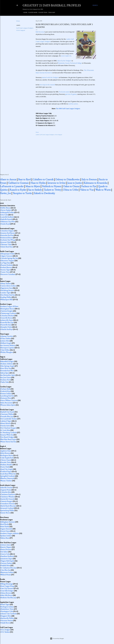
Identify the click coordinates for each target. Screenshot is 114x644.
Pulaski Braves (5, 623)
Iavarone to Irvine (56, 183)
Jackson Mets (5, 341)
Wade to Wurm (103, 190)
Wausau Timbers (6, 481)
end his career (73, 104)
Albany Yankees (6, 283)
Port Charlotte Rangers (8, 428)
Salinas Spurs (5, 373)
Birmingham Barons (7, 309)
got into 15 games (71, 94)
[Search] (95, 5)
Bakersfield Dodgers (7, 361)
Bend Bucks (4, 524)
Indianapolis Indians (7, 212)
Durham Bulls (5, 389)
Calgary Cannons (6, 256)
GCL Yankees (5, 632)
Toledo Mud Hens (7, 247)
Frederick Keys (5, 391)
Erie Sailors (4, 552)
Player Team (42, 12)
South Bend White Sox (8, 474)
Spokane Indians (6, 536)
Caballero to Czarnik (43, 179)
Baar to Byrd (24, 179)
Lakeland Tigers (6, 421)
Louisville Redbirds (7, 217)
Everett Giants (5, 531)
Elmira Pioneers (6, 549)
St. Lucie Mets (5, 430)
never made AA (66, 56)
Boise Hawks (5, 526)
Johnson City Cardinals (8, 614)
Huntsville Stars (6, 325)
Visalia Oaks (4, 382)
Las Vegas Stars (5, 263)
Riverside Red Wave (7, 371)
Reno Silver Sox (6, 368)
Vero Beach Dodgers (7, 437)
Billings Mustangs (6, 584)
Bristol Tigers (5, 604)
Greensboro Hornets (8, 504)
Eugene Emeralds (6, 529)
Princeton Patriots (7, 620)
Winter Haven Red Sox (8, 442)
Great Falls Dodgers (7, 591)
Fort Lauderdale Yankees (9, 419)
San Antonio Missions (8, 345)
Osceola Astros (5, 426)
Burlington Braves (7, 455)
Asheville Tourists (6, 487)
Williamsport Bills (6, 299)
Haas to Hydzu (38, 183)
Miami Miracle (6, 423)
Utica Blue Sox (5, 570)
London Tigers (6, 293)
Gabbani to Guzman (18, 183)
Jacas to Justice (75, 183)
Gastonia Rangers (6, 501)
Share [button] (18, 21)
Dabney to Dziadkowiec (68, 179)
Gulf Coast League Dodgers (25, 28)
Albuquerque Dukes (7, 254)
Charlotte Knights (7, 311)
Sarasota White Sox (7, 435)
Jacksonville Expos (7, 320)
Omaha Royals (5, 224)
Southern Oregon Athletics (10, 533)
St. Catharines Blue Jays (8, 568)
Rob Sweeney (40, 32)
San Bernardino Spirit (8, 375)
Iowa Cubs (4, 215)
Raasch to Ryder (18, 190)
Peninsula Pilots (6, 398)
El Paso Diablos (6, 338)
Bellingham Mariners (8, 522)
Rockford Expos (6, 471)
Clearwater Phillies (7, 414)
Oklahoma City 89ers (8, 222)
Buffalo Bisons (5, 208)
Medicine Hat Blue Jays (8, 598)
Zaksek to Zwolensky (44, 193)
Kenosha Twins (6, 462)
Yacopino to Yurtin (22, 193)
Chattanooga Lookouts (8, 313)
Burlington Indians (7, 607)
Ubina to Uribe (71, 190)
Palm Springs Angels (7, 366)
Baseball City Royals (7, 412)
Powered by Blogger (57, 639)
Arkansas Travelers (7, 336)
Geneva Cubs (5, 554)
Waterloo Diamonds (7, 478)
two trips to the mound (47, 85)
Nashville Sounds (6, 219)
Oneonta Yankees (6, 563)
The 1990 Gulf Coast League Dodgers (68, 109)
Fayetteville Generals (7, 499)
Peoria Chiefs (5, 467)
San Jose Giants (6, 377)
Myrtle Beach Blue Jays (8, 506)
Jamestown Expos (6, 559)
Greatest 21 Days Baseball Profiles (52, 5)
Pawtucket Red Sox (7, 235)
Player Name (32, 12)
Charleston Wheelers (7, 497)
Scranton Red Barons (8, 233)
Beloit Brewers (5, 453)
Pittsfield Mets (5, 565)
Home (25, 12)
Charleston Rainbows (8, 494)
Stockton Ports (5, 380)
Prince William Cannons (9, 400)
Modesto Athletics (7, 364)
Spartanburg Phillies (7, 510)
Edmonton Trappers (7, 260)
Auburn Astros (6, 545)
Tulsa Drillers (5, 350)
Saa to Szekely (35, 190)
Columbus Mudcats (7, 316)
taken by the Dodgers (64, 61)
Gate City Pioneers (7, 588)
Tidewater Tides (6, 244)
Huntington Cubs (7, 611)
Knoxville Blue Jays (7, 322)
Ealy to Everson (89, 179)
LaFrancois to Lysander (12, 186)
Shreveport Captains (7, 348)
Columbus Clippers (7, 231)
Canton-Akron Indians (8, 286)
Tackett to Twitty (52, 190)
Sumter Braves (5, 513)
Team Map (51, 12)
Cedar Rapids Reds (7, 458)
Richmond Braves (7, 238)
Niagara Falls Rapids (7, 561)
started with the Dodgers (50, 77)
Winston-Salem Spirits (8, 405)
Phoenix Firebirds (6, 265)
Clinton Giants (6, 460)
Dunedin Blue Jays (7, 416)
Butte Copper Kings (7, 586)
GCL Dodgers (5, 630)
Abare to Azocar (8, 179)
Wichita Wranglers (7, 352)
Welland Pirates (6, 575)
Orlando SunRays (7, 329)
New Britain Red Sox (8, 295)
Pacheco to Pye (89, 186)
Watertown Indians (7, 572)
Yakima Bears (5, 538)
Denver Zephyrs (6, 210)
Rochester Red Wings (8, 240)
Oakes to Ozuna (71, 186)
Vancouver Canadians (8, 274)
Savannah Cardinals (7, 508)
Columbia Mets (6, 492)
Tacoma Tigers (5, 270)
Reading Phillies (6, 297)
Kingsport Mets (6, 616)
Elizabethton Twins (7, 609)
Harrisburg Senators (7, 290)
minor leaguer (21, 30)
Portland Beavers (6, 267)
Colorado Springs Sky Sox (9, 258)
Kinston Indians (6, 393)
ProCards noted (64, 92)
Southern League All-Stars (9, 306)
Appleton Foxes (6, 451)
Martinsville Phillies (7, 618)
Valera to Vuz (87, 190)
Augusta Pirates (6, 490)
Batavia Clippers (6, 547)
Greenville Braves (6, 318)
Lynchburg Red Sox (7, 396)
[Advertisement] (66, 153)
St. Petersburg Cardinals (9, 432)
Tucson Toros (5, 272)
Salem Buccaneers (6, 403)
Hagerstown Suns (6, 288)
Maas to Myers (33, 186)
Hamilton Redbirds (7, 556)
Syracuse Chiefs (6, 242)
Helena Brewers (6, 593)
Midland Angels (6, 343)
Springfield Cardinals (8, 476)
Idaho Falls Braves (6, 595)
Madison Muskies (6, 465)
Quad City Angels (7, 469)
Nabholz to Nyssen (52, 186)
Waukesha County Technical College (70, 63)
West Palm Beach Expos (8, 439)
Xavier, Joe (5, 193)
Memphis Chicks (6, 327)
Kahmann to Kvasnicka (95, 183)
